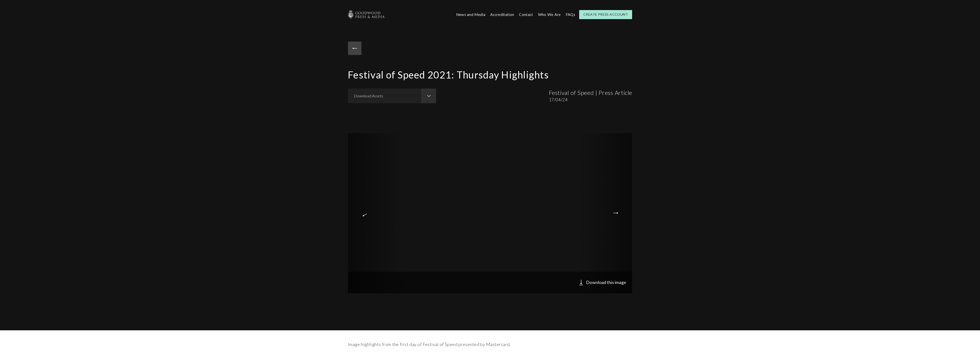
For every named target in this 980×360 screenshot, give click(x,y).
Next (617, 213)
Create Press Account (606, 14)
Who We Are (549, 14)
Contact (525, 14)
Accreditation (501, 14)
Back (355, 49)
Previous (363, 213)
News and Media (469, 14)
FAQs (570, 14)
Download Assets (368, 96)
